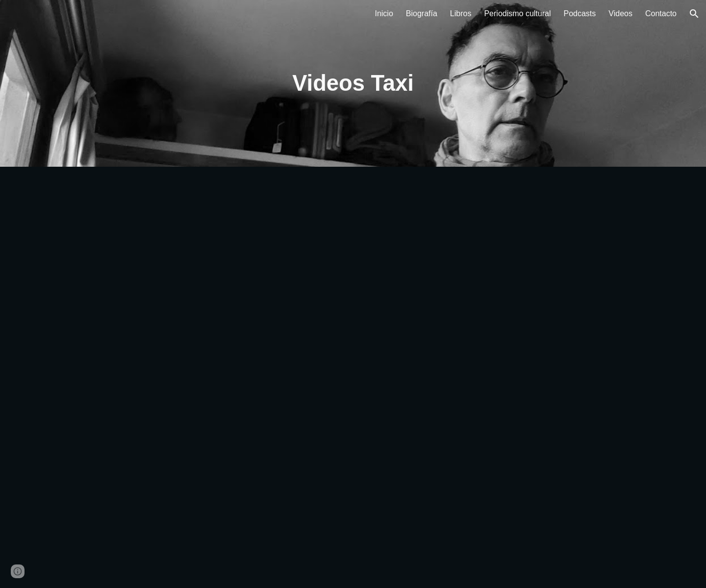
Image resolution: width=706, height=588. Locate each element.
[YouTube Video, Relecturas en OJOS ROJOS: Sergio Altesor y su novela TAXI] (208, 272)
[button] (694, 14)
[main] (353, 84)
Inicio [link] (384, 13)
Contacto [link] (661, 13)
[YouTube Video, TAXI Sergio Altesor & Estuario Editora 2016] (208, 483)
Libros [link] (461, 13)
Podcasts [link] (580, 13)
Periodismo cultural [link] (517, 13)
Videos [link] (620, 13)
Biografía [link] (422, 13)
